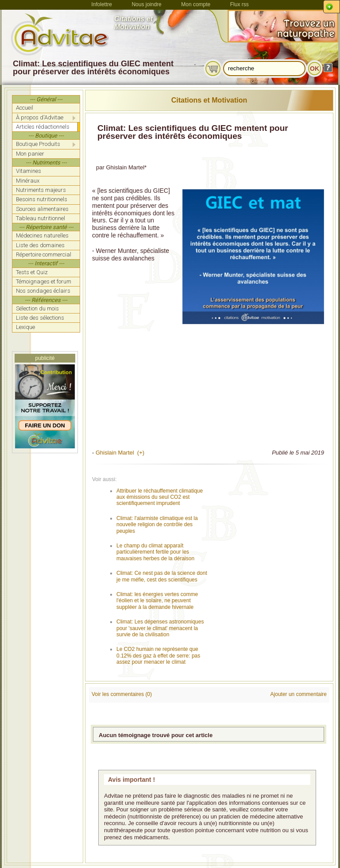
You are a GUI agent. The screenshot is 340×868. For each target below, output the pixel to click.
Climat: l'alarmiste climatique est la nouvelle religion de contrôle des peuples (157, 525)
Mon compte (196, 4)
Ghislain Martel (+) (120, 453)
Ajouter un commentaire (299, 694)
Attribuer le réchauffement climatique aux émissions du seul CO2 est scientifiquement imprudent (160, 497)
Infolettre (102, 4)
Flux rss (240, 4)
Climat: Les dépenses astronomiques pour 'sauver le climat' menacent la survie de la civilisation (160, 628)
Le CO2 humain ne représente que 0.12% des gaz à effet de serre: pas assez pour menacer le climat (158, 656)
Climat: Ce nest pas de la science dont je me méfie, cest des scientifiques (162, 576)
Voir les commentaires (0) (122, 694)
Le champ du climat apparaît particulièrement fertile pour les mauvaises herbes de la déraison (155, 552)
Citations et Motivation (209, 100)
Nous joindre (146, 4)
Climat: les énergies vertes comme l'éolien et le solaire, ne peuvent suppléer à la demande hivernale (157, 601)
